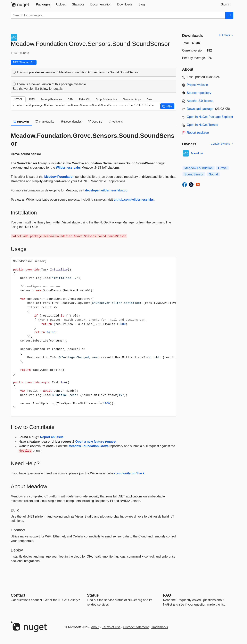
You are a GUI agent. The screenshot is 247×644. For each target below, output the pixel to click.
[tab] (43, 4)
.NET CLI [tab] (18, 99)
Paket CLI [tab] (85, 99)
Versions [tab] (116, 122)
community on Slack (129, 473)
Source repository (199, 93)
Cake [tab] (149, 99)
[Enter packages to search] (118, 15)
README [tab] (21, 122)
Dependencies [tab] (71, 122)
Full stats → (226, 35)
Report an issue (52, 437)
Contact (18, 595)
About (95, 627)
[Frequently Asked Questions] (167, 595)
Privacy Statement (136, 627)
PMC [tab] (32, 99)
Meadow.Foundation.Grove (89, 446)
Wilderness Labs (68, 168)
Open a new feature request (96, 442)
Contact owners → (222, 144)
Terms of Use (111, 627)
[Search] (229, 15)
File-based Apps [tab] (132, 99)
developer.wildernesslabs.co (106, 190)
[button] (167, 106)
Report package (198, 133)
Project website (198, 85)
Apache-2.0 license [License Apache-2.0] (200, 101)
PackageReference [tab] (51, 99)
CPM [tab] (70, 99)
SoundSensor (194, 174)
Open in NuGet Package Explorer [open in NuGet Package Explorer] (210, 117)
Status (93, 595)
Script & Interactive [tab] (106, 99)
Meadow (197, 153)
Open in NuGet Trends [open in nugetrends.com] (202, 125)
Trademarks (160, 627)
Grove (222, 168)
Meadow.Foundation (59, 177)
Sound (213, 174)
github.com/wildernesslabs (134, 200)
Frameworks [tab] (45, 122)
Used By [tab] (95, 122)
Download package (200, 109)
